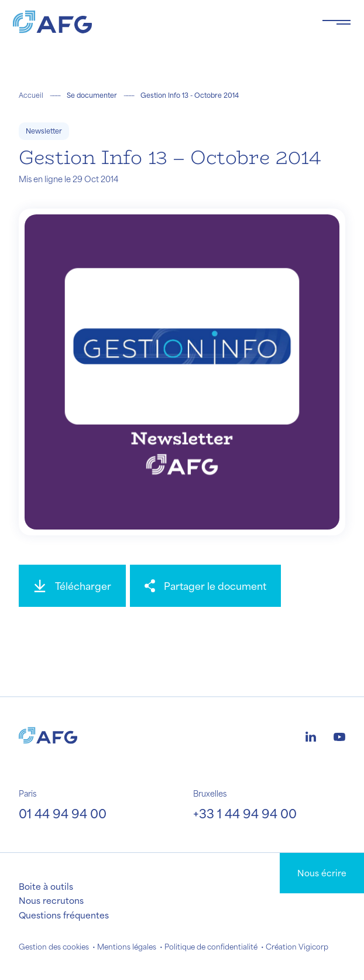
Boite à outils (46, 886)
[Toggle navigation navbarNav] (336, 22)
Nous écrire (322, 873)
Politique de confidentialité (211, 947)
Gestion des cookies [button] (54, 947)
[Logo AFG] (158, 22)
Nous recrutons (51, 900)
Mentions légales (127, 947)
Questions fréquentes (64, 915)
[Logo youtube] (339, 735)
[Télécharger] (72, 586)
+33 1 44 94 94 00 (245, 813)
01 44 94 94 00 (63, 813)
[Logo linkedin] (311, 735)
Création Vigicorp (297, 947)
